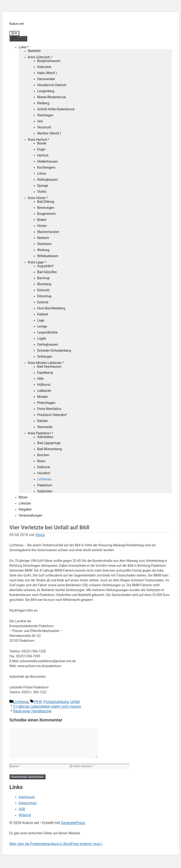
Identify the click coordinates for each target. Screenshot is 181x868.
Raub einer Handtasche (32, 711)
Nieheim (43, 238)
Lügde (42, 338)
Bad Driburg (46, 202)
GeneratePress (73, 828)
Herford (43, 155)
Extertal (43, 302)
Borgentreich (46, 214)
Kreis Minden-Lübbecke (46, 363)
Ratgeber (25, 509)
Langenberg (46, 91)
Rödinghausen (48, 180)
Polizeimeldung (56, 702)
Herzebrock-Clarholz (52, 85)
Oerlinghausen (48, 344)
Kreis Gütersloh (41, 57)
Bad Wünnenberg (50, 449)
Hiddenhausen (48, 161)
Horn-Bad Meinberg (51, 308)
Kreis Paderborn (41, 433)
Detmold (43, 290)
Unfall (75, 702)
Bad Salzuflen (47, 272)
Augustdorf (45, 266)
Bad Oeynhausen (49, 367)
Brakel (42, 220)
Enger (41, 149)
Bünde (42, 143)
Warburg (43, 250)
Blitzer (23, 497)
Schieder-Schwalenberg (54, 350)
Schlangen (45, 357)
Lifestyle (25, 503)
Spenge (43, 186)
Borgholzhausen (49, 61)
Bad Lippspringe (49, 443)
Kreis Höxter (38, 198)
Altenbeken (45, 437)
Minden (43, 397)
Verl (40, 121)
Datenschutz (28, 809)
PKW (38, 702)
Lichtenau (44, 479)
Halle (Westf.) (47, 73)
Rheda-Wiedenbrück (52, 97)
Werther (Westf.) (49, 133)
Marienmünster (48, 232)
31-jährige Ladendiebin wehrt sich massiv (47, 706)
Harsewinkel (46, 79)
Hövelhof (44, 473)
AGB (22, 815)
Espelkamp (45, 373)
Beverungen (46, 208)
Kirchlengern (46, 167)
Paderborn (45, 485)
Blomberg (44, 284)
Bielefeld (34, 51)
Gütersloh (44, 67)
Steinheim (44, 244)
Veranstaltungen (31, 515)
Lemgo (42, 326)
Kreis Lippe (38, 262)
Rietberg (43, 103)
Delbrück (44, 467)
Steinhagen (45, 115)
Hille (41, 379)
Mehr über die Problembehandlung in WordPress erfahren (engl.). (56, 849)
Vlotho (42, 192)
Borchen (43, 455)
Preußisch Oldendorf (52, 415)
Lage (41, 320)
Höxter (42, 226)
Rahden (43, 421)
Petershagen (46, 403)
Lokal (24, 47)
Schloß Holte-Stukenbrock (56, 109)
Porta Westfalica (49, 409)
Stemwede (45, 427)
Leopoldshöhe (48, 332)
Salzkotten (45, 491)
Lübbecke (44, 391)
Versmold (44, 127)
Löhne (42, 174)
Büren (41, 461)
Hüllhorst (44, 385)
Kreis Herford (39, 140)
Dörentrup (44, 296)
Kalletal (43, 314)
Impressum (27, 802)
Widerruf (25, 821)
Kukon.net (17, 24)
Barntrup (44, 278)
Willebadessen (48, 256)
